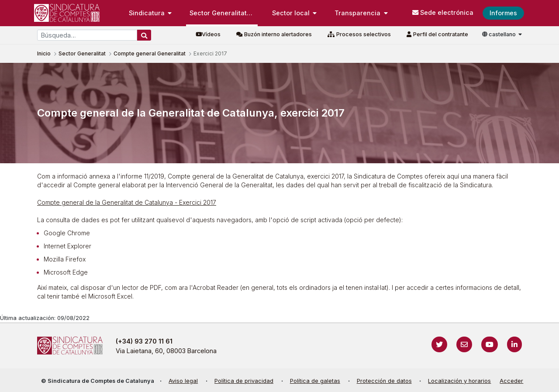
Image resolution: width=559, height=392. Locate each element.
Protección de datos (384, 381)
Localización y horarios (459, 381)
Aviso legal (183, 381)
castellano (500, 34)
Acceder (511, 381)
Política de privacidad (244, 381)
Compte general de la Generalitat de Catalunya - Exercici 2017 (127, 202)
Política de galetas (315, 381)
